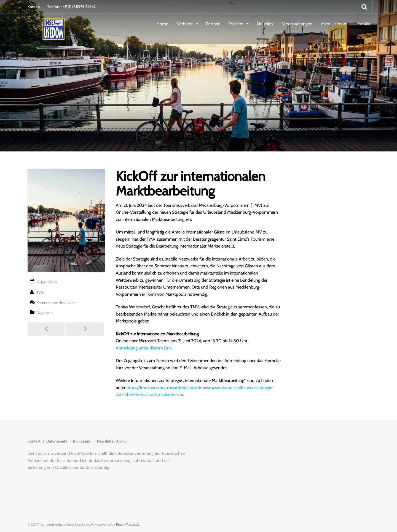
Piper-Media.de (128, 524)
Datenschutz (57, 441)
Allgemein (45, 313)
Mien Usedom (334, 24)
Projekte (236, 24)
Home (162, 24)
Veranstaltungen (297, 24)
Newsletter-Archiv (112, 441)
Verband (185, 24)
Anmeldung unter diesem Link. (144, 348)
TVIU (41, 293)
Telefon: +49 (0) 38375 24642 (71, 7)
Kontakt (34, 7)
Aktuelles (265, 24)
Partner (213, 24)
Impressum (82, 441)
